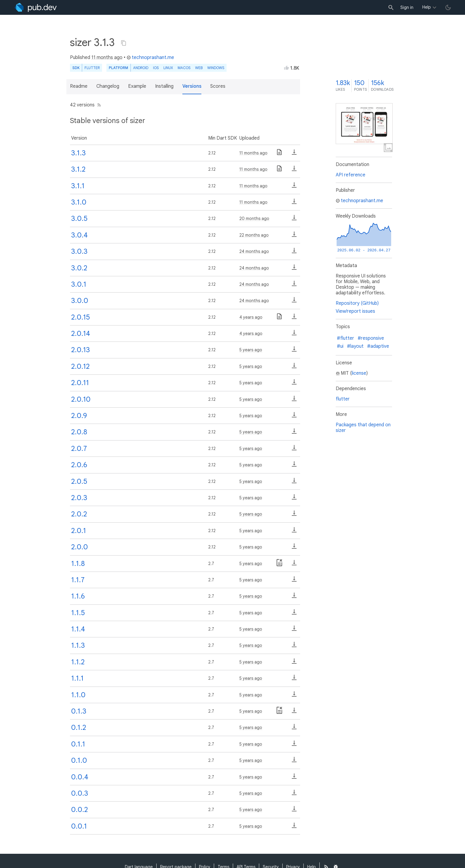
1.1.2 (78, 662)
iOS (156, 68)
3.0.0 (80, 301)
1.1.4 (78, 629)
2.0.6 (79, 465)
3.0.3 (79, 251)
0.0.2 (79, 810)
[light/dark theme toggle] (448, 7)
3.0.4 (79, 235)
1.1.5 (78, 613)
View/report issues (355, 311)
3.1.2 (78, 169)
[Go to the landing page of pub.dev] (36, 7)
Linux (168, 68)
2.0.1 (79, 531)
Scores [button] (218, 86)
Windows (216, 68)
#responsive (371, 338)
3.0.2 (79, 268)
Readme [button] (79, 86)
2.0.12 (80, 366)
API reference (351, 175)
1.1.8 (78, 564)
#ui (340, 346)
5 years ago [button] (251, 350)
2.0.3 (79, 498)
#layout (355, 346)
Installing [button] (164, 86)
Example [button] (137, 86)
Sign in (407, 7)
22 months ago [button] (254, 235)
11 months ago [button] (107, 58)
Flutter (92, 68)
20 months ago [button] (254, 218)
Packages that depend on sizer (363, 428)
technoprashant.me (150, 58)
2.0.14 (81, 334)
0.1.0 (79, 760)
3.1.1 (78, 186)
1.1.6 (78, 596)
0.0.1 (79, 826)
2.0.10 (81, 399)
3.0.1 (79, 284)
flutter (343, 399)
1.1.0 (78, 695)
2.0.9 (79, 416)
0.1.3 (79, 711)
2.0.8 (79, 432)
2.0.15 (81, 317)
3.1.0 (79, 202)
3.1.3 (78, 153)
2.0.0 (79, 547)
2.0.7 (79, 449)
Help (427, 7)
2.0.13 (81, 350)
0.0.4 (80, 777)
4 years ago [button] (251, 317)
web (199, 68)
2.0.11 (80, 383)
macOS (184, 68)
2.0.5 (79, 481)
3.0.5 (79, 218)
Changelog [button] (108, 86)
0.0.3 (80, 793)
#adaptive (378, 346)
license (359, 373)
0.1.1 (78, 744)
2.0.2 (79, 514)
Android (141, 68)
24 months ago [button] (254, 251)
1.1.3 (78, 645)
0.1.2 (79, 727)
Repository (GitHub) (357, 303)
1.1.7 (78, 580)
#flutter (345, 338)
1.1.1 (77, 678)
